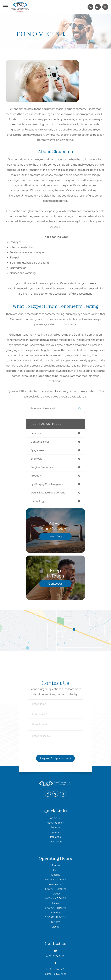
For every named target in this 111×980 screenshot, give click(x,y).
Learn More (55, 536)
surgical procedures (43, 467)
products (36, 476)
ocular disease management (48, 493)
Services (55, 827)
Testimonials (55, 841)
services (36, 433)
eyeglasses (37, 450)
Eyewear (55, 832)
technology (38, 501)
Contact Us (55, 583)
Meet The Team (55, 823)
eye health (37, 459)
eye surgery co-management (48, 484)
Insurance (55, 837)
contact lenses (40, 442)
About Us (55, 818)
